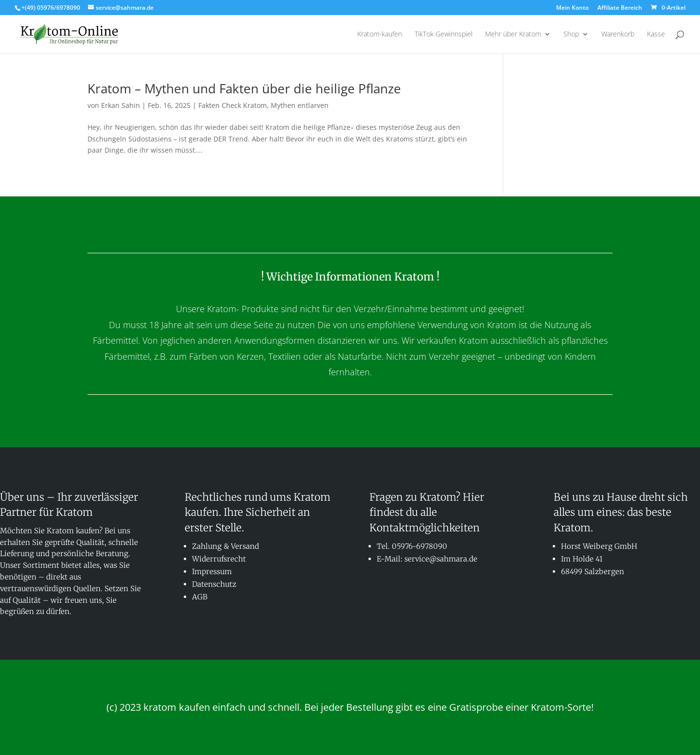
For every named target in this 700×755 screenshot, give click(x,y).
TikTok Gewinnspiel (444, 35)
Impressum (212, 571)
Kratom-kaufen (380, 35)
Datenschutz (214, 584)
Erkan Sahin (121, 105)
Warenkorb (618, 35)
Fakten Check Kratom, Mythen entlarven (263, 105)
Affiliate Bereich (620, 8)
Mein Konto (572, 8)
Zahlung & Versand (226, 546)
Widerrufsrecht (219, 559)
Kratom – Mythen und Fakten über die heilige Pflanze (244, 88)
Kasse (656, 35)
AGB (200, 597)
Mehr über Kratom (513, 35)
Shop (571, 35)
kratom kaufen (177, 707)
